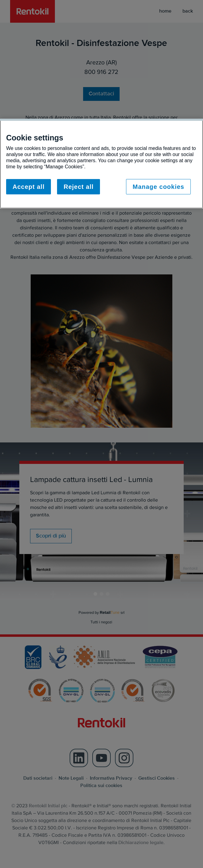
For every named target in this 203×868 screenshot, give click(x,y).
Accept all (29, 187)
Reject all (79, 187)
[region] (101, 164)
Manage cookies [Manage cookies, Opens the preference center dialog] (158, 187)
